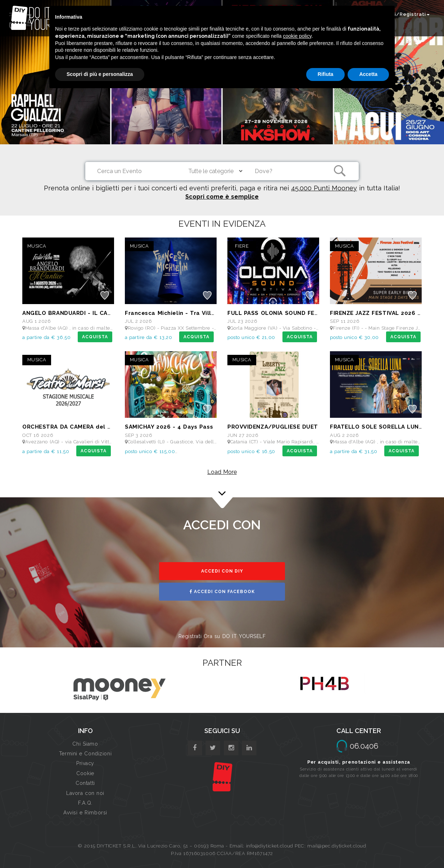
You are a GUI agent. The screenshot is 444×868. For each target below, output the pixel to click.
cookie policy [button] (297, 36)
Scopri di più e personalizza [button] (100, 74)
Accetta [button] (368, 74)
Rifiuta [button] (326, 74)
